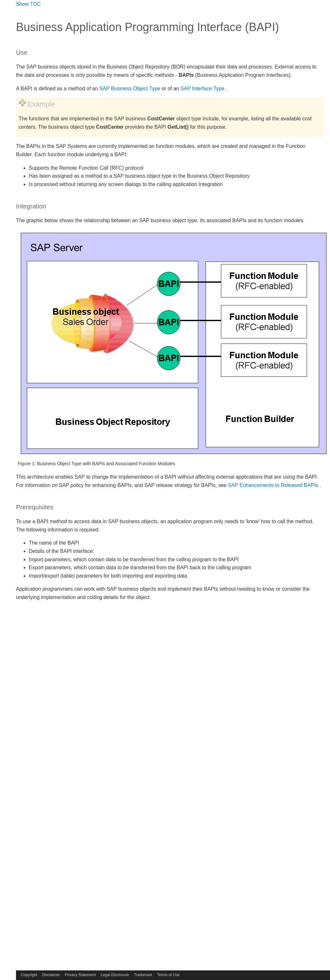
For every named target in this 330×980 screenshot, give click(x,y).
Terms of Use (168, 975)
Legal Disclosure (115, 975)
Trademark (143, 975)
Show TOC (28, 4)
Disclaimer (51, 975)
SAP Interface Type (202, 89)
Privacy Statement (80, 975)
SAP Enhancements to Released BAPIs (273, 485)
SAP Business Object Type (130, 89)
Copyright (29, 975)
